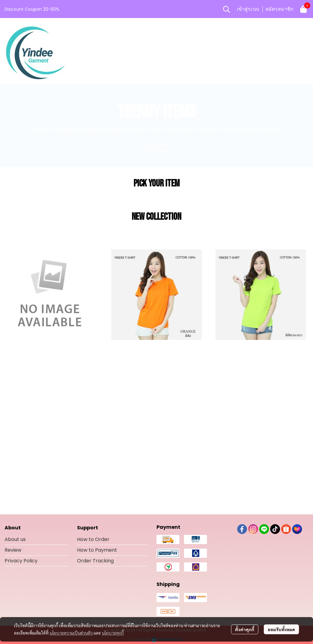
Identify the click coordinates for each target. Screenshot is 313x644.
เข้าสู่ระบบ (248, 9)
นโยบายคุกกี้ (113, 633)
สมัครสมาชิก (279, 9)
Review (13, 550)
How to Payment (97, 550)
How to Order (93, 539)
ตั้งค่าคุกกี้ (245, 629)
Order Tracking (95, 561)
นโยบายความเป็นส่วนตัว (71, 633)
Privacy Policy (21, 561)
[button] (226, 9)
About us (15, 539)
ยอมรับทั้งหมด (281, 629)
